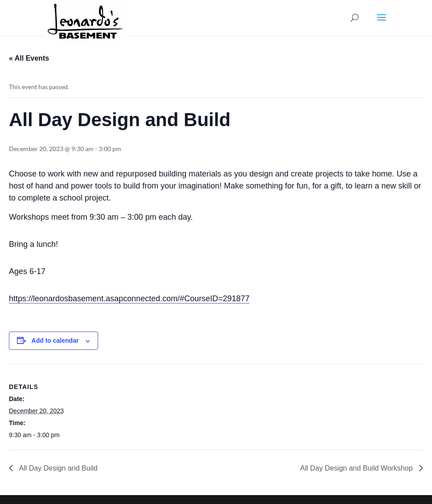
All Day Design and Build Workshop (357, 468)
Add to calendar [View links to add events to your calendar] (55, 340)
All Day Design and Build (58, 468)
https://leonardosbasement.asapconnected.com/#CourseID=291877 (129, 299)
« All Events (29, 58)
